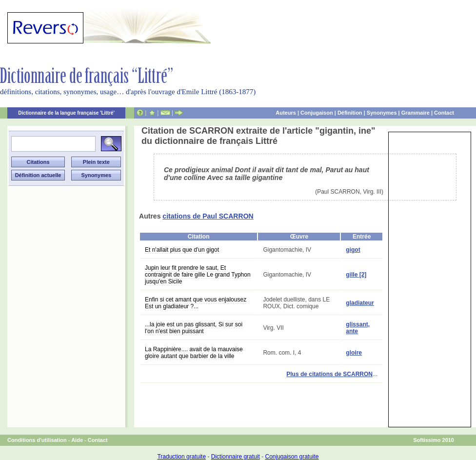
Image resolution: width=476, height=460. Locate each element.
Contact (444, 113)
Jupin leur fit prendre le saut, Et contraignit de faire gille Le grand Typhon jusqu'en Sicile (198, 275)
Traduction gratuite (181, 457)
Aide (77, 440)
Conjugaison (317, 113)
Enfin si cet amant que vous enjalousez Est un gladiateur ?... (196, 303)
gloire (354, 353)
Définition (350, 113)
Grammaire (416, 113)
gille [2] (356, 275)
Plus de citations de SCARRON (329, 374)
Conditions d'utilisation (37, 440)
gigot (353, 250)
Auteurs (286, 113)
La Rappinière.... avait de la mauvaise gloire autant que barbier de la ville (194, 353)
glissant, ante (358, 328)
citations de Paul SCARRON (208, 216)
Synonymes (382, 113)
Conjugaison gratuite (292, 457)
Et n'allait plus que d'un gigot (182, 250)
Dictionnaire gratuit (236, 457)
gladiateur (360, 303)
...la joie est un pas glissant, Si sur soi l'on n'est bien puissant (194, 328)
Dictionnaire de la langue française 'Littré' (66, 113)
